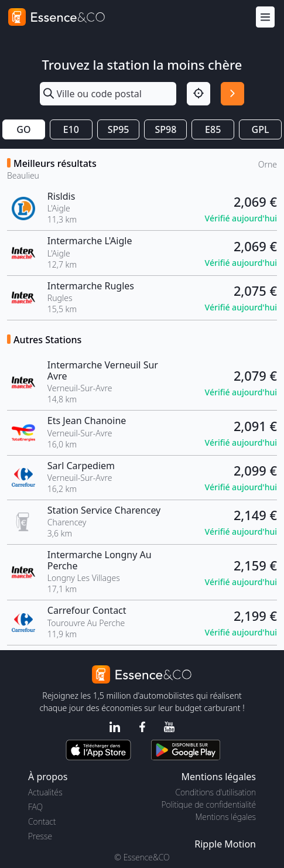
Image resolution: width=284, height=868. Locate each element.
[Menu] (265, 17)
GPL (261, 129)
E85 (213, 129)
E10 (71, 129)
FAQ (35, 807)
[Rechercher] (232, 94)
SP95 (119, 129)
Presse (40, 836)
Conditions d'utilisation (215, 792)
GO (23, 129)
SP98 (165, 129)
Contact (42, 821)
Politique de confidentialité (209, 804)
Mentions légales (226, 817)
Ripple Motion (225, 844)
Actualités (45, 792)
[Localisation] (199, 94)
